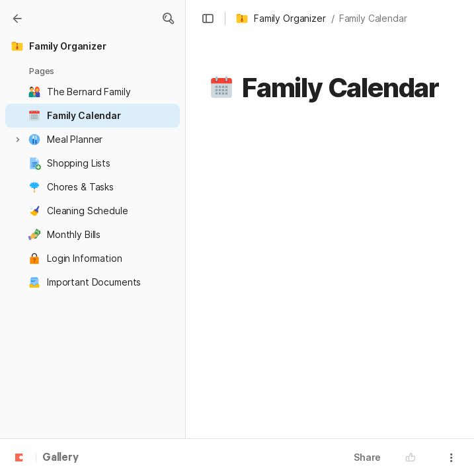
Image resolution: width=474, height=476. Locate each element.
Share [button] (367, 457)
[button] (168, 19)
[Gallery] (17, 19)
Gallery (60, 458)
